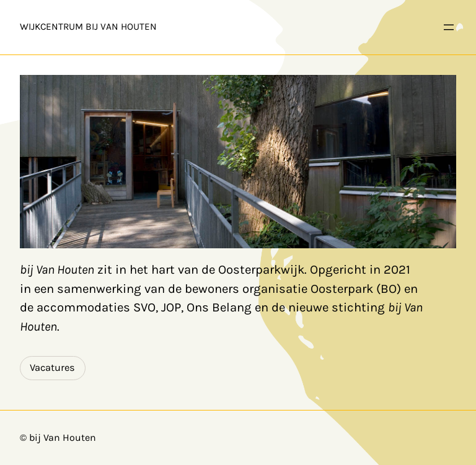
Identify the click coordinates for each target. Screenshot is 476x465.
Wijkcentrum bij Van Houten (88, 27)
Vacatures (52, 367)
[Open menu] (449, 27)
